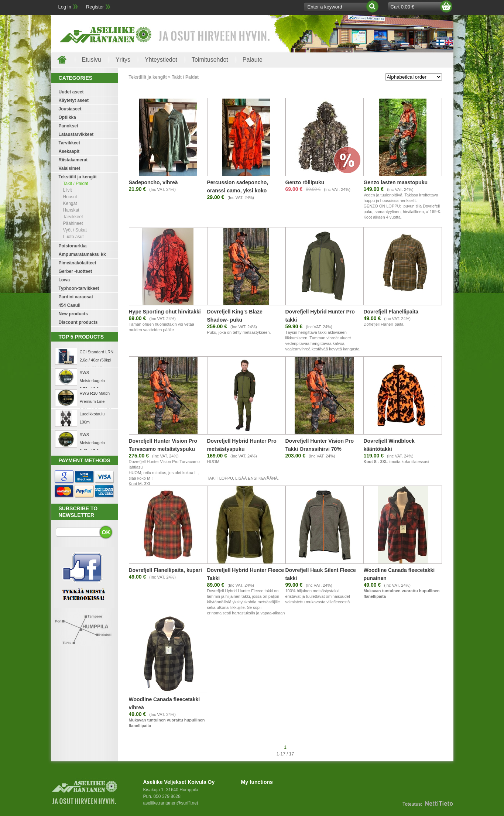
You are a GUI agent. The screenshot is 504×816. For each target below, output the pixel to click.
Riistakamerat (73, 160)
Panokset (68, 126)
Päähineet (73, 223)
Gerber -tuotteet (76, 271)
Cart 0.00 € (402, 7)
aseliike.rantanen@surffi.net (171, 803)
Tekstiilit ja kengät (78, 177)
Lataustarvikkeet (76, 134)
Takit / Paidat (76, 184)
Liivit (68, 190)
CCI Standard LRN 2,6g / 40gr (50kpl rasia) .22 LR (97, 360)
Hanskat (71, 210)
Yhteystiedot (161, 60)
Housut (70, 197)
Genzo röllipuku (305, 182)
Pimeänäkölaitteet (78, 263)
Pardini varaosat (76, 297)
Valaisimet (70, 168)
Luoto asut (73, 237)
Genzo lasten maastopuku (396, 182)
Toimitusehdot (210, 60)
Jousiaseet (70, 109)
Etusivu (92, 60)
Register (95, 7)
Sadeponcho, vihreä (153, 182)
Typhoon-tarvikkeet (79, 288)
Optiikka (67, 117)
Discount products (78, 322)
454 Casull (70, 305)
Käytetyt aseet (74, 100)
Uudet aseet (71, 92)
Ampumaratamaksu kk (82, 254)
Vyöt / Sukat (75, 230)
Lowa (64, 280)
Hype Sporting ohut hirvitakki (165, 312)
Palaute (253, 60)
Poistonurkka (73, 246)
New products (73, 314)
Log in (65, 7)
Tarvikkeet (69, 143)
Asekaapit (69, 151)
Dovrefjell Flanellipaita (391, 312)
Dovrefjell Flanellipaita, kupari (165, 570)
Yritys (123, 60)
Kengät (70, 203)
